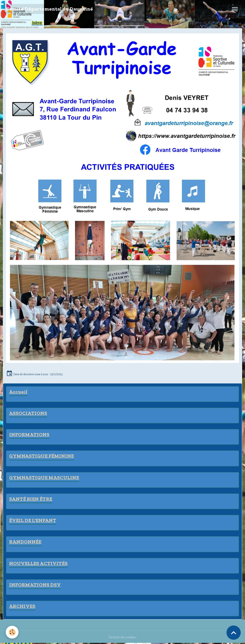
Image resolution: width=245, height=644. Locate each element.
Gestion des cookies (122, 637)
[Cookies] (12, 632)
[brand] (49, 9)
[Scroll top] (234, 633)
